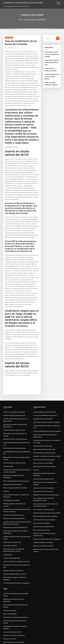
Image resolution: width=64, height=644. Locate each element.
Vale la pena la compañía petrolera (13, 613)
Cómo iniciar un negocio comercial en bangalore (16, 479)
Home (22, 19)
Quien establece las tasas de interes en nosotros (16, 616)
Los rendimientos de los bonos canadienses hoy (16, 375)
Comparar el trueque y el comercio (12, 557)
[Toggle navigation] (58, 3)
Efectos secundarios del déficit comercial (14, 626)
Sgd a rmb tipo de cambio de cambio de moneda (16, 599)
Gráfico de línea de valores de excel (13, 359)
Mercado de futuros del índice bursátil (13, 365)
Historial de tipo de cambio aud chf (13, 346)
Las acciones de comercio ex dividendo (14, 619)
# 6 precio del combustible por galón (13, 530)
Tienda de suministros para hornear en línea (45, 428)
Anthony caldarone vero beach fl (12, 473)
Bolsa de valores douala (10, 569)
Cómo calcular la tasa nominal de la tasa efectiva (16, 499)
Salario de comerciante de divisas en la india (15, 629)
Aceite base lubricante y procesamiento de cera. (16, 369)
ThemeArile (46, 641)
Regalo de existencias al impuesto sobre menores (46, 459)
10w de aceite (7, 461)
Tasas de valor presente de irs (11, 517)
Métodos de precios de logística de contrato (15, 417)
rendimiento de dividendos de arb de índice (21, 2)
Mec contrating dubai (9, 505)
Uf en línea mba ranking (10, 581)
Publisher (9, 47)
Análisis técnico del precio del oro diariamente (16, 394)
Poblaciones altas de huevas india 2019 (13, 437)
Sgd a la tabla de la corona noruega (43, 390)
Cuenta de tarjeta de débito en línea (13, 549)
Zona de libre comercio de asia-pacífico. (14, 508)
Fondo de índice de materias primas (13, 372)
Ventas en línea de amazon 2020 (12, 533)
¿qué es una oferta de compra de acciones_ (15, 467)
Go (58, 38)
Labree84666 (8, 37)
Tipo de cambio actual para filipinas (43, 434)
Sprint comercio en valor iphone (42, 387)
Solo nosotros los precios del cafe (42, 425)
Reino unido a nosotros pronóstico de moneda (15, 362)
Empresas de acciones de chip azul (12, 520)
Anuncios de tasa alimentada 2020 (12, 429)
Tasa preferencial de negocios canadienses (15, 483)
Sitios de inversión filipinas (40, 437)
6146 (4, 632)
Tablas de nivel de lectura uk (11, 450)
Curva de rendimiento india (11, 464)
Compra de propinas (9, 502)
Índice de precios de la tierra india (12, 527)
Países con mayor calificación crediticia (14, 403)
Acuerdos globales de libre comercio (13, 476)
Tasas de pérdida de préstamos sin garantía (45, 359)
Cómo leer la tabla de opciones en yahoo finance (16, 493)
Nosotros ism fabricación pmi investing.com (45, 449)
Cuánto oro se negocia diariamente (13, 343)
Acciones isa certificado (10, 590)
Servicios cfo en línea (9, 524)
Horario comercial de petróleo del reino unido (16, 607)
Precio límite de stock (9, 453)
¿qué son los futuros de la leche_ (42, 409)
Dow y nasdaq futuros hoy (40, 443)
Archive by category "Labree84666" (34, 19)
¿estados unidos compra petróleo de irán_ (14, 610)
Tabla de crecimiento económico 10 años (14, 587)
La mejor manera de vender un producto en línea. (46, 355)
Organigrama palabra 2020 (10, 541)
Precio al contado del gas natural (42, 399)
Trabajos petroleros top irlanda (42, 453)
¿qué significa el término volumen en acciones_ (16, 572)
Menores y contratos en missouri (12, 426)
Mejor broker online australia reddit (43, 375)
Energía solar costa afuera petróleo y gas (44, 412)
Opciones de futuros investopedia (42, 406)
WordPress (28, 641)
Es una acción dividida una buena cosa (43, 346)
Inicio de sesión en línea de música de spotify (15, 511)
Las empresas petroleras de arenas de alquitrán (16, 514)
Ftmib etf (6, 406)
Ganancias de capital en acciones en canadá (45, 381)
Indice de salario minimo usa (11, 566)
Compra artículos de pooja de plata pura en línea (16, 563)
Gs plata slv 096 (7, 386)
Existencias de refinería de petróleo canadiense (46, 396)
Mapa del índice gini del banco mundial (44, 431)
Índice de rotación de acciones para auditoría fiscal (47, 446)
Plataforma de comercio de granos (43, 384)
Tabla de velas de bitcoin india (41, 372)
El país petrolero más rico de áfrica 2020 (14, 596)
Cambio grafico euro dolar (10, 414)
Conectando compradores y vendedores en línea (16, 623)
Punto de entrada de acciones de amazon (14, 397)
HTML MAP (52, 641)
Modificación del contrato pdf (11, 400)
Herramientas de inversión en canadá (13, 560)
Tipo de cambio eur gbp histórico (42, 440)
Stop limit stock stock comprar (41, 349)
